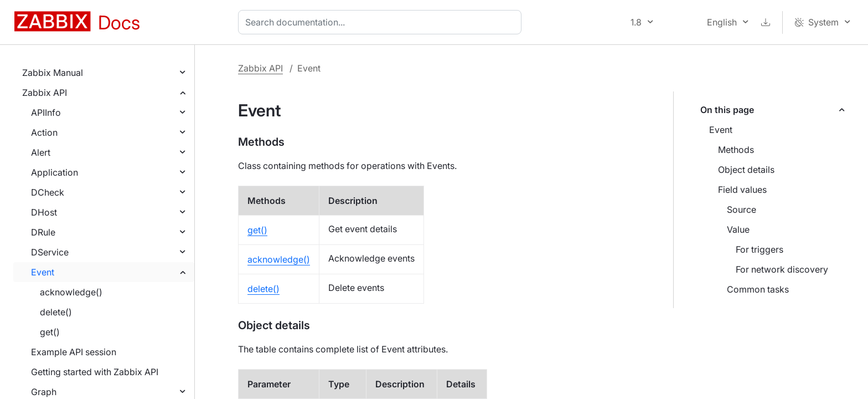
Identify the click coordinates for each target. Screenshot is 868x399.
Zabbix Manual (53, 73)
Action (44, 132)
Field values (742, 190)
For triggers (759, 249)
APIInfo (46, 112)
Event (43, 272)
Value (738, 229)
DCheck (48, 192)
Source (742, 209)
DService (50, 252)
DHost (44, 212)
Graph (44, 392)
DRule (43, 232)
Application (55, 172)
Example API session (74, 352)
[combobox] (382, 22)
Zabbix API (45, 93)
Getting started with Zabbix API (95, 372)
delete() (56, 312)
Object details (746, 170)
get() (50, 332)
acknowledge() (71, 292)
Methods (736, 150)
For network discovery (782, 269)
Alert (41, 152)
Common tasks (758, 289)
